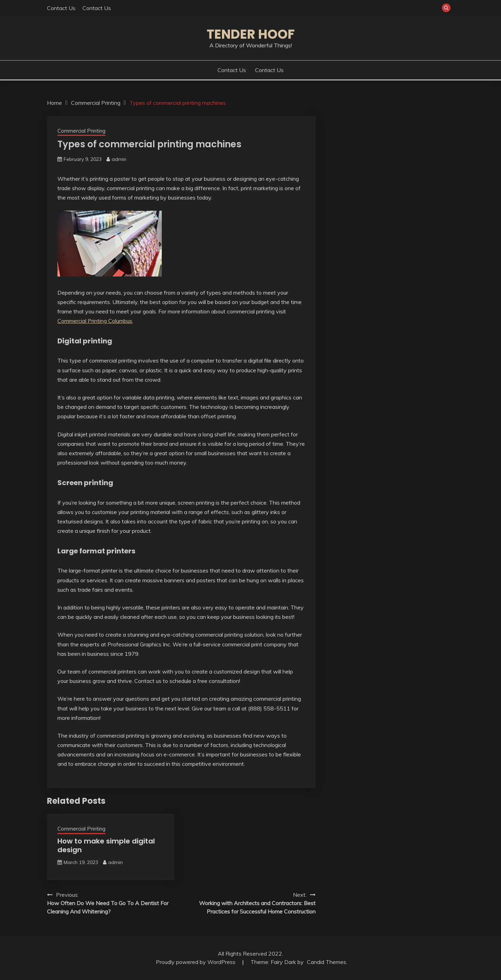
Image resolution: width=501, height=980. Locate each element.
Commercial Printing (81, 131)
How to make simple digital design (106, 845)
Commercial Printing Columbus (95, 321)
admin (119, 159)
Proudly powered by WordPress (196, 962)
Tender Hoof (251, 34)
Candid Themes (327, 962)
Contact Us (61, 8)
